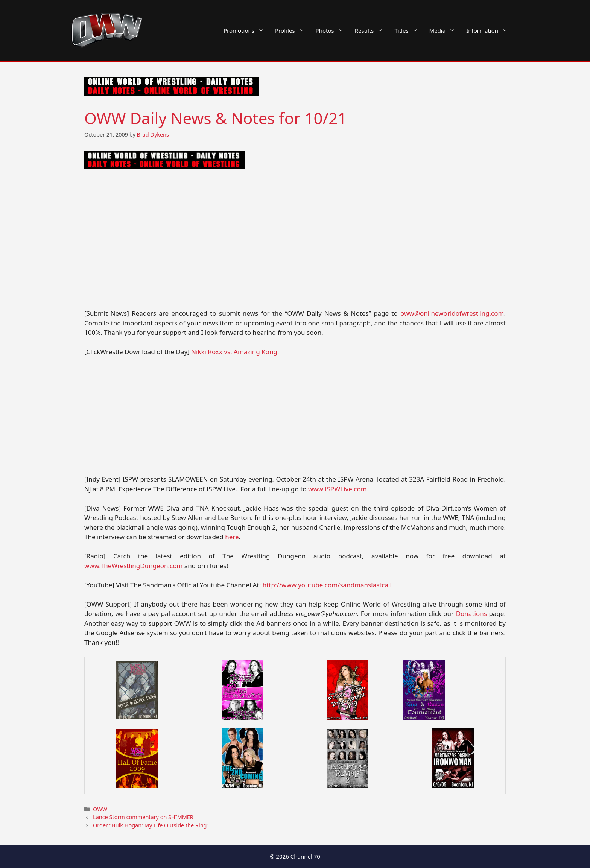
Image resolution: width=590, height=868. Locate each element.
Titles (409, 30)
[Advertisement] (295, 234)
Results (372, 30)
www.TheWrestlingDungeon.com (133, 566)
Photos (332, 30)
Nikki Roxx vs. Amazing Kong (234, 352)
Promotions (246, 30)
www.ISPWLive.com (338, 489)
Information (490, 30)
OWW (100, 809)
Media (445, 30)
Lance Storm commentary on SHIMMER (143, 817)
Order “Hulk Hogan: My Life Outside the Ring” (151, 825)
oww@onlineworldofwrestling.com (452, 313)
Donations (471, 613)
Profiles (293, 30)
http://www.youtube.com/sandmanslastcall (327, 585)
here (232, 537)
